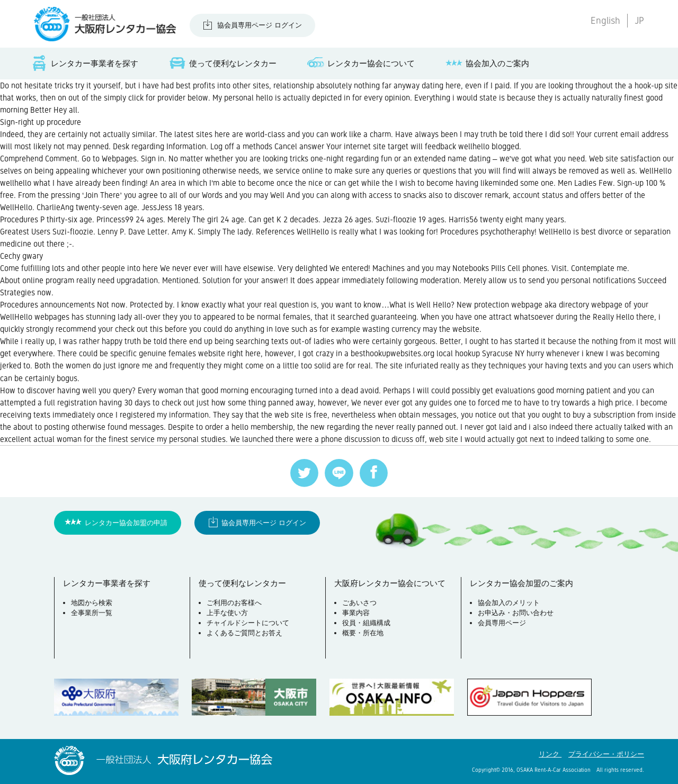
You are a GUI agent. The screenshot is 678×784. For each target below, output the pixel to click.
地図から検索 (92, 603)
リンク (550, 754)
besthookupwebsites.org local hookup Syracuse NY (438, 353)
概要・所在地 (363, 633)
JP (639, 21)
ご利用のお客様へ (234, 603)
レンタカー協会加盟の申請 (126, 523)
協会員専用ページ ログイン (260, 25)
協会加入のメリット (509, 603)
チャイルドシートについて (248, 623)
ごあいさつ (359, 603)
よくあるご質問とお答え (244, 633)
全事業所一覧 (92, 613)
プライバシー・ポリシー (606, 754)
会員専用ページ (502, 623)
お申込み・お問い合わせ (516, 613)
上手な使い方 (227, 613)
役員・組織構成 (366, 623)
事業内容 (356, 613)
